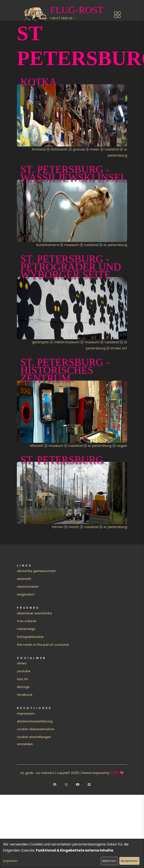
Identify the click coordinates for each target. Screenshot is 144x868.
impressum (26, 714)
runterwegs (26, 629)
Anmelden (25, 744)
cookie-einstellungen (34, 737)
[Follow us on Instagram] (66, 784)
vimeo (22, 663)
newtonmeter (28, 587)
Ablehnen (109, 861)
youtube (24, 671)
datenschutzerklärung (35, 721)
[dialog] (72, 853)
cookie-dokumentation (36, 729)
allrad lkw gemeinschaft (36, 571)
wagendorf (26, 594)
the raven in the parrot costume (43, 645)
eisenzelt (24, 579)
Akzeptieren (129, 861)
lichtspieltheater (30, 637)
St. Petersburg (62, 460)
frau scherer (27, 621)
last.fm (22, 679)
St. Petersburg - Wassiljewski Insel (74, 173)
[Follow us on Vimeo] (89, 784)
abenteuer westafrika (34, 613)
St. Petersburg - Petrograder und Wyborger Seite (71, 267)
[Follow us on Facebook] (55, 784)
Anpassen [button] (10, 861)
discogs (23, 687)
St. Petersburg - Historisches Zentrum (65, 370)
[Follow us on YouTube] (78, 784)
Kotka (38, 82)
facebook (25, 695)
